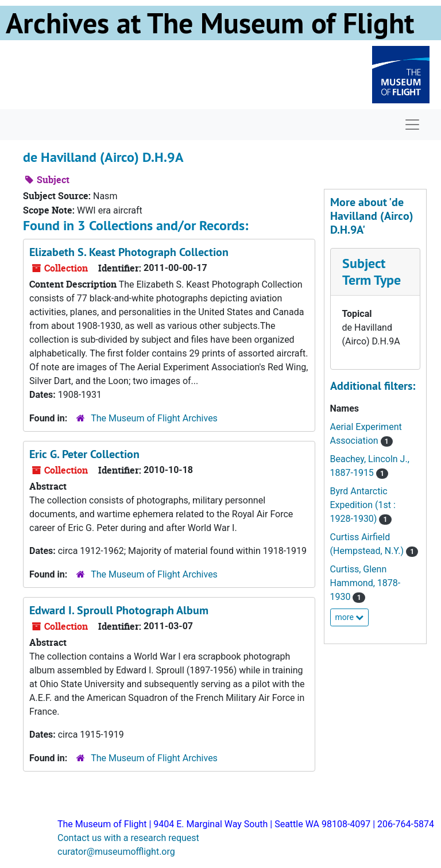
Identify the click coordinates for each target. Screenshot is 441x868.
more (350, 617)
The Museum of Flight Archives (154, 418)
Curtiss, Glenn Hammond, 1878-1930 (365, 583)
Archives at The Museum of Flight (210, 23)
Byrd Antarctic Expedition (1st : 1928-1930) (363, 505)
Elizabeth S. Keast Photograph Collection (129, 252)
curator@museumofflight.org (116, 852)
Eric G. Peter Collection (84, 454)
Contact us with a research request (128, 838)
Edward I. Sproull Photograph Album (119, 610)
